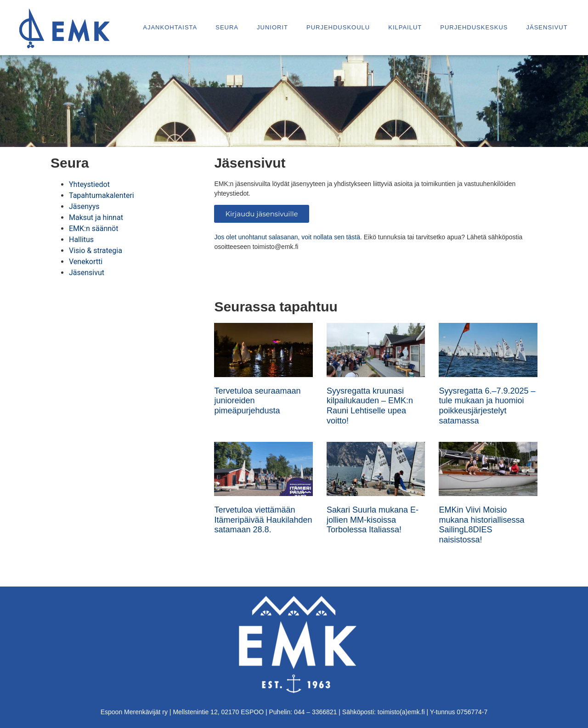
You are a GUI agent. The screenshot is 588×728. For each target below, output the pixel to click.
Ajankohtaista (170, 27)
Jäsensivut (547, 27)
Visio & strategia (96, 251)
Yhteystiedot (89, 184)
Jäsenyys (84, 206)
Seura (227, 27)
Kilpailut (405, 27)
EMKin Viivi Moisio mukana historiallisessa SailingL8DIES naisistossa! (481, 525)
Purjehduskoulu (338, 27)
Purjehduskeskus (474, 27)
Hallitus (81, 240)
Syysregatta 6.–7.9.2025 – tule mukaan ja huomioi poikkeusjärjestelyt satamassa (487, 406)
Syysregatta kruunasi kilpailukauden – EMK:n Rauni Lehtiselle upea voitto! (370, 406)
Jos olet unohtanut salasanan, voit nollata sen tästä (287, 237)
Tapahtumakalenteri (102, 195)
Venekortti (86, 262)
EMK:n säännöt (93, 229)
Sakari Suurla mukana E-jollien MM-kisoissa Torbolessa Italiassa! (373, 520)
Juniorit (272, 27)
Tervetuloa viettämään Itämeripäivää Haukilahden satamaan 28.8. (263, 520)
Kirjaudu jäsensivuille (261, 214)
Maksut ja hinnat (96, 217)
